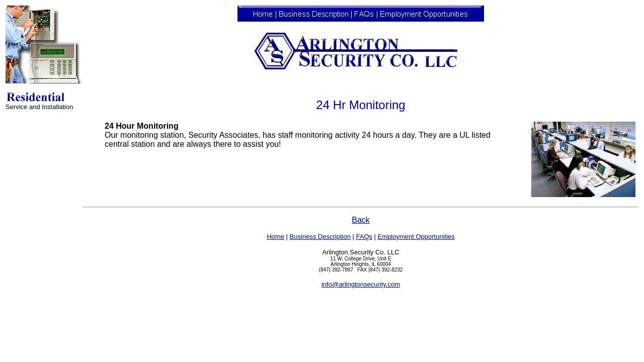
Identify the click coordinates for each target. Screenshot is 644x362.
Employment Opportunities (416, 237)
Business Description (320, 237)
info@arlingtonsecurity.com (361, 284)
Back (361, 220)
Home (275, 237)
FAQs (364, 237)
